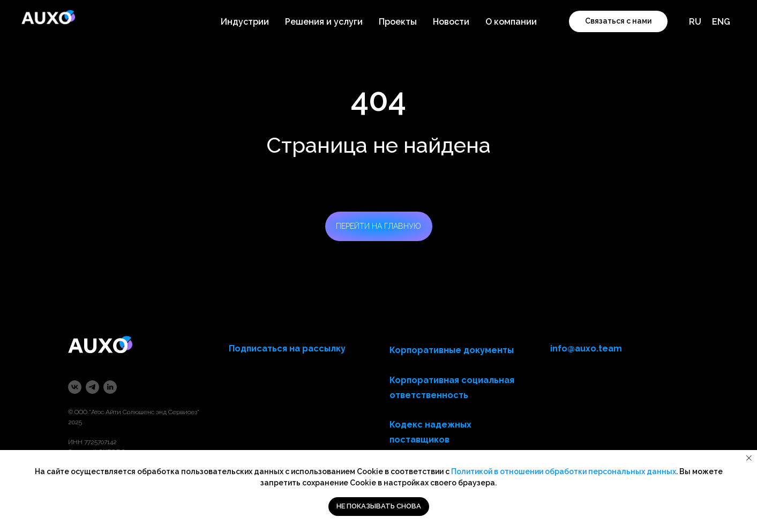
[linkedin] (110, 387)
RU (695, 22)
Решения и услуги (324, 22)
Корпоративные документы (452, 350)
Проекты (398, 22)
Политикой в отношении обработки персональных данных (564, 471)
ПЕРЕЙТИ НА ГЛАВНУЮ (378, 226)
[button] (618, 21)
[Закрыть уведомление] (749, 458)
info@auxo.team (586, 349)
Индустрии (245, 22)
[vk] (75, 387)
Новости (451, 22)
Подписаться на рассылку (287, 349)
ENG (721, 22)
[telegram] (92, 387)
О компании (511, 22)
